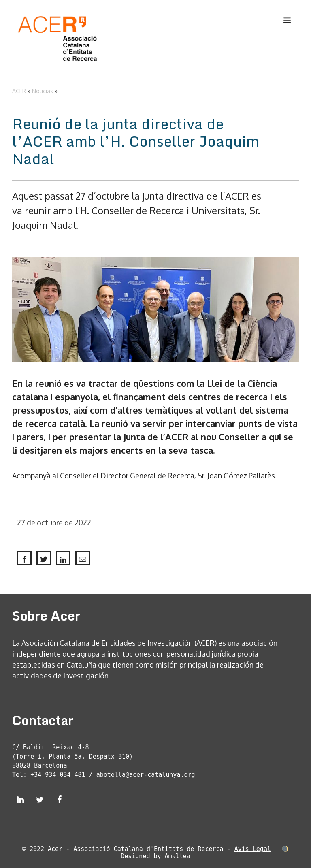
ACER (19, 91)
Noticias (43, 91)
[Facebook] (59, 800)
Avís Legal (253, 849)
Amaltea (178, 856)
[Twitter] (40, 800)
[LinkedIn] (20, 800)
